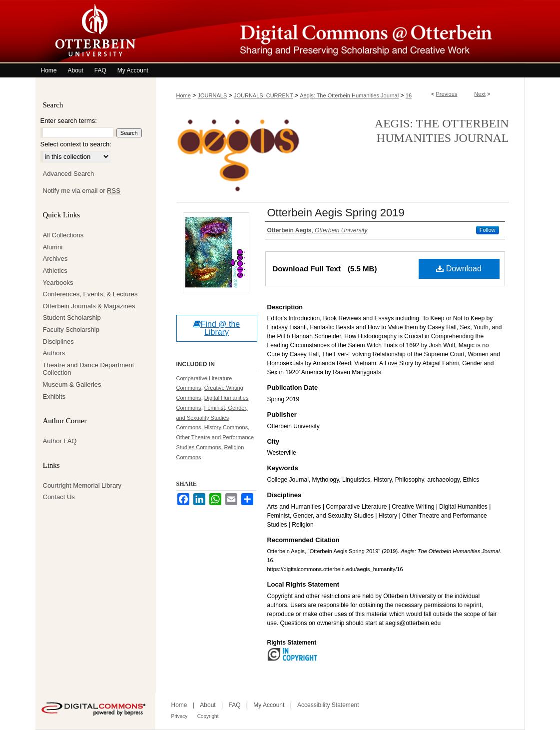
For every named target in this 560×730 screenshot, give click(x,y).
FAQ (234, 705)
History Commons (226, 427)
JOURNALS (213, 95)
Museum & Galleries (72, 384)
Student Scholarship (72, 318)
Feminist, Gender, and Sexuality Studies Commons (212, 418)
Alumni (53, 247)
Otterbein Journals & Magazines (89, 306)
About (208, 705)
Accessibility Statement (328, 705)
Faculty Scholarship (71, 330)
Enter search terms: (69, 121)
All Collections (63, 235)
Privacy (180, 716)
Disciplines (58, 342)
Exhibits (54, 396)
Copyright (208, 716)
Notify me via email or (82, 191)
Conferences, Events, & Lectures (90, 294)
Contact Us (59, 497)
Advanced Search (69, 174)
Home (184, 95)
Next (480, 94)
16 (409, 95)
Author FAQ (60, 441)
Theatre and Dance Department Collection (89, 369)
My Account (269, 705)
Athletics (55, 271)
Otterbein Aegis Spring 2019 (336, 213)
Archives (55, 259)
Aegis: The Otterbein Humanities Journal (349, 95)
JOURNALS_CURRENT (264, 95)
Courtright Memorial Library (82, 485)
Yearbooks (58, 283)
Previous (447, 94)
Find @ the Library (217, 328)
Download (459, 269)
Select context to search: (76, 144)
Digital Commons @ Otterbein (340, 32)
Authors (54, 353)
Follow (488, 230)
